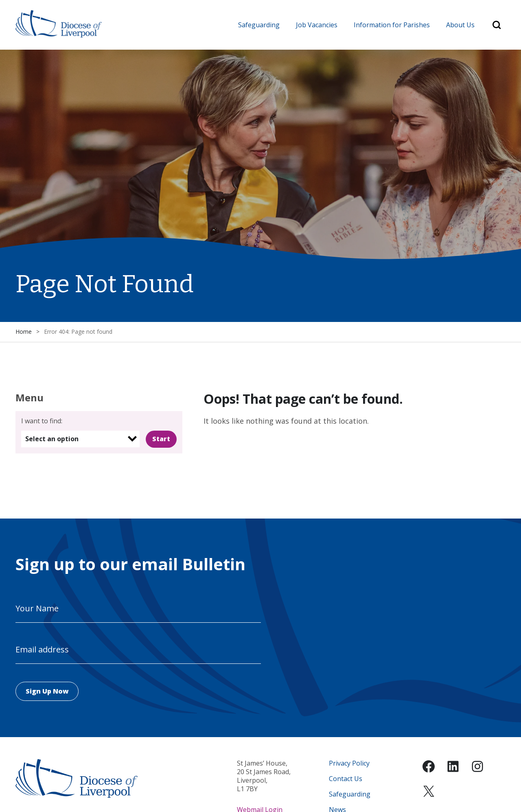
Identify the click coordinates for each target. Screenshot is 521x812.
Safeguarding (259, 25)
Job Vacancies (317, 25)
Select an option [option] (52, 439)
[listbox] (80, 439)
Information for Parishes (392, 25)
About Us (460, 25)
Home (24, 332)
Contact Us (346, 779)
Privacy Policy (349, 763)
